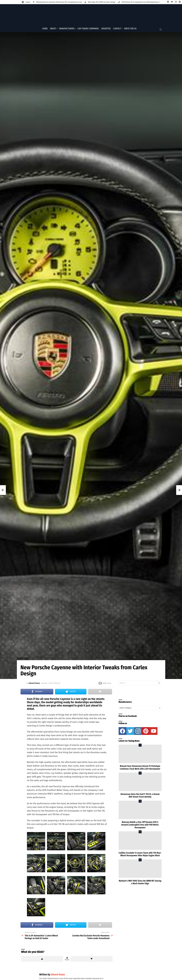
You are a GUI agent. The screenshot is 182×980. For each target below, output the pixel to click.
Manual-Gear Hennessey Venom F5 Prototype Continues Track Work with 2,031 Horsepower (140, 768)
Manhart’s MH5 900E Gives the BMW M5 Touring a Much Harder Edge (140, 883)
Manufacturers (67, 29)
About (53, 29)
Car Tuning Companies (88, 29)
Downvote (92, 960)
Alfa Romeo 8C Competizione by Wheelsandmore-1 (141, 2)
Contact (117, 29)
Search (159, 684)
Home (45, 29)
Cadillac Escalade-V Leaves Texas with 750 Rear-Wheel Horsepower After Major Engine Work (140, 855)
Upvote (42, 960)
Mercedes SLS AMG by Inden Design (101, 2)
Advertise (106, 29)
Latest (28, 2)
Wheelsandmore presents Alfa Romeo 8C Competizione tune (59, 2)
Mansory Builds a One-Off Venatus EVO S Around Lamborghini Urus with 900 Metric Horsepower (140, 826)
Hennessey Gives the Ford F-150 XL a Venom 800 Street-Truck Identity (140, 796)
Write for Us (130, 29)
